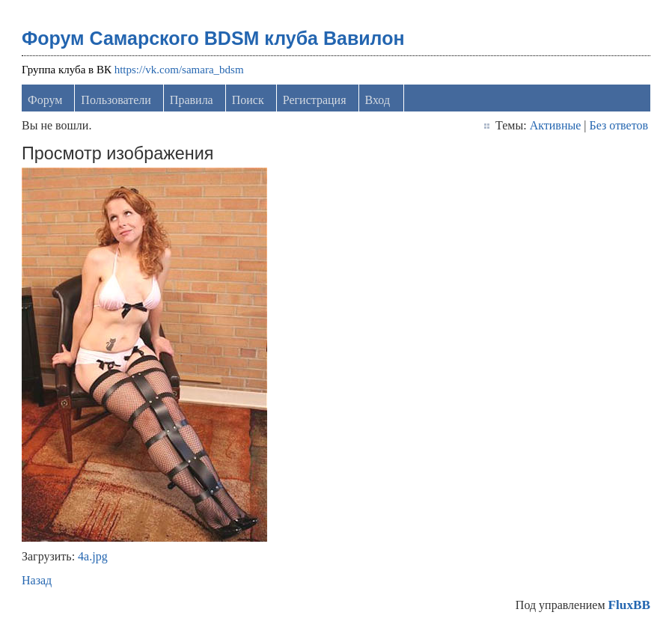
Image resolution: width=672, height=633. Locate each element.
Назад (37, 580)
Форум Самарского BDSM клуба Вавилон (213, 38)
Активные (556, 125)
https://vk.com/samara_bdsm (179, 70)
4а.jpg (93, 556)
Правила (192, 100)
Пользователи (116, 100)
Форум (45, 100)
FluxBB (629, 605)
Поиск (248, 100)
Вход (378, 100)
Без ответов (619, 125)
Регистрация (315, 100)
